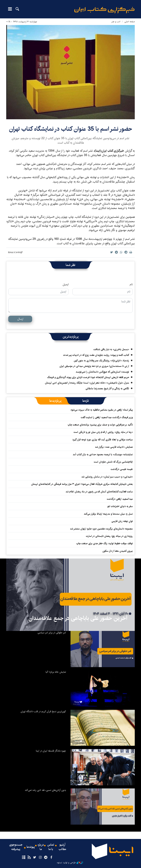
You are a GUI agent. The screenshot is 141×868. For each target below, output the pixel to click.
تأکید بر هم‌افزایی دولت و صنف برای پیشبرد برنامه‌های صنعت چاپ (100, 425)
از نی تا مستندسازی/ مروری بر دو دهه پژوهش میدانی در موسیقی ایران (94, 366)
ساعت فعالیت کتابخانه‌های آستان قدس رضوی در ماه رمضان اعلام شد (99, 492)
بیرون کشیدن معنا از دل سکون (118, 551)
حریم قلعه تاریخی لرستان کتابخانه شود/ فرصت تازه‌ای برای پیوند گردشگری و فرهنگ (88, 377)
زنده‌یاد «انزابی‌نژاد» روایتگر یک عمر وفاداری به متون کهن (101, 361)
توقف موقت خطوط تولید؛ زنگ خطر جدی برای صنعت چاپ (104, 543)
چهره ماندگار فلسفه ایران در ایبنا (51, 751)
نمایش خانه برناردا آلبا (56, 672)
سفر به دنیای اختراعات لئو (120, 506)
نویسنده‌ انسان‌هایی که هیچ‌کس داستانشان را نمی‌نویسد (102, 372)
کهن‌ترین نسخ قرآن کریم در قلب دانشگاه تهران (43, 711)
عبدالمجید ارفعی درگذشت (120, 499)
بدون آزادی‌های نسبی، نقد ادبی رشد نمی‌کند (45, 790)
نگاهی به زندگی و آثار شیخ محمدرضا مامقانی (107, 389)
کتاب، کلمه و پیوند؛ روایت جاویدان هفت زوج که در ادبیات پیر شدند (96, 355)
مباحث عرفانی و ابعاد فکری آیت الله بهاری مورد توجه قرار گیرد (102, 440)
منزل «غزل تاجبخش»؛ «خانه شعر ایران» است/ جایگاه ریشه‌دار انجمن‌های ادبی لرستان (87, 383)
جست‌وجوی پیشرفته (16, 847)
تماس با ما (51, 847)
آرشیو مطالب (62, 847)
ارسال (20, 319)
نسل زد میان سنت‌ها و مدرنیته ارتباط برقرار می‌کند (108, 514)
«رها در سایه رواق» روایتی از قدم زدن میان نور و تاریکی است (103, 432)
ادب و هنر (116, 22)
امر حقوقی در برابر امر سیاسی (52, 633)
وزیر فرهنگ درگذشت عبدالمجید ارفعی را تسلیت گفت (107, 417)
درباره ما (41, 847)
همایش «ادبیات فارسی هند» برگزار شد (114, 447)
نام (131, 284)
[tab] (86, 401)
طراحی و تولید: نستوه (70, 863)
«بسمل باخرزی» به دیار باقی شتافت (111, 349)
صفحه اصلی (130, 22)
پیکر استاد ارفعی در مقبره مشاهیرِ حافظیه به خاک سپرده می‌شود (102, 410)
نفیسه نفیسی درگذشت (122, 469)
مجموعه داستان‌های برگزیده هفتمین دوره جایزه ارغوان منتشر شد (101, 529)
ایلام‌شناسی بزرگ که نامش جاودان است (113, 462)
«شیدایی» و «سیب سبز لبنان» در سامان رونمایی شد (107, 477)
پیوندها (31, 847)
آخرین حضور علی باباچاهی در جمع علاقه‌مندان (78, 618)
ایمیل (66, 284)
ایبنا (104, 10)
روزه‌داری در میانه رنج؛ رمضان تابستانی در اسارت (109, 536)
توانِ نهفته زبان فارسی (122, 521)
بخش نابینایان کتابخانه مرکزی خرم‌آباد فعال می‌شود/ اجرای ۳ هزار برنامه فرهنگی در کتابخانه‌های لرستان (82, 484)
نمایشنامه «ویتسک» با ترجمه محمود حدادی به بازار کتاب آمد (103, 454)
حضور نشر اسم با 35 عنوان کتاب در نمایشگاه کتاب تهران (71, 129)
